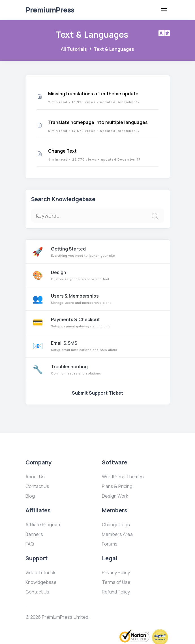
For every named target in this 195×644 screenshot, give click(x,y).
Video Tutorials (41, 573)
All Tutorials (74, 49)
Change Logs (116, 525)
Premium (50, 10)
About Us (35, 477)
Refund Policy (116, 592)
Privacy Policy (116, 573)
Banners (34, 534)
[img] (155, 216)
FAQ (30, 544)
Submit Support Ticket (97, 393)
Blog (30, 496)
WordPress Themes (123, 477)
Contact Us (37, 486)
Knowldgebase (41, 582)
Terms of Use (116, 582)
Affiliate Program (43, 525)
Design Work (115, 496)
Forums (110, 544)
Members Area (117, 534)
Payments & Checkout (98, 322)
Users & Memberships (98, 299)
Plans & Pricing (117, 486)
